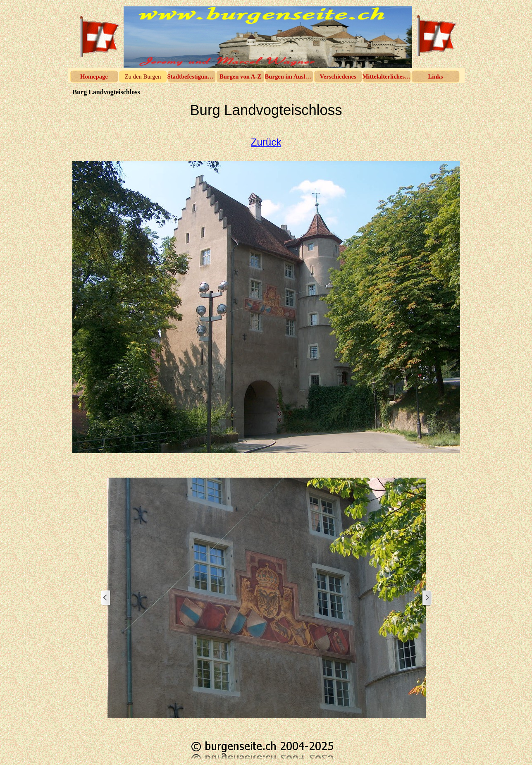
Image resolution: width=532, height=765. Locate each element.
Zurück (266, 142)
